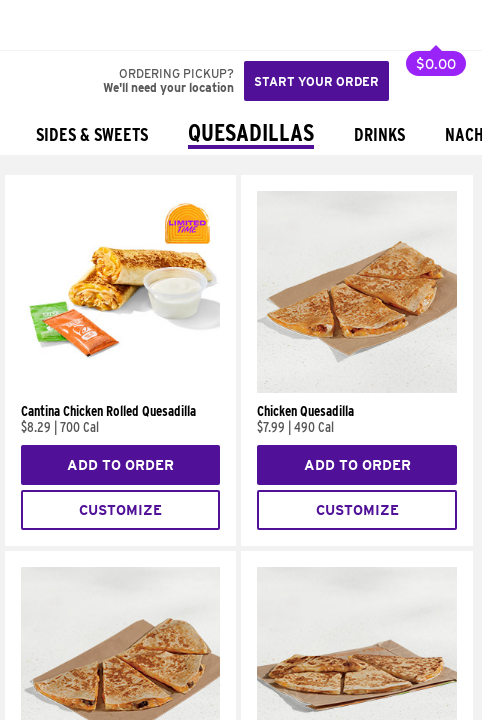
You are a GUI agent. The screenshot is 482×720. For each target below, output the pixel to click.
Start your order (316, 81)
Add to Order (120, 465)
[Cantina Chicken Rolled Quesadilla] (120, 388)
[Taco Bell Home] (35, 25)
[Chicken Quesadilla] (356, 388)
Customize (120, 510)
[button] (82, 25)
